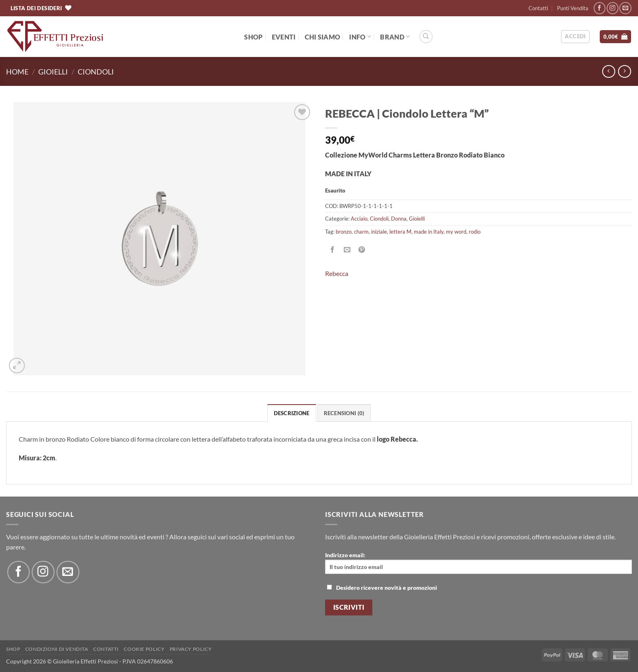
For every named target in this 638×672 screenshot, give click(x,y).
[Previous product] (624, 71)
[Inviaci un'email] (625, 8)
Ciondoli (96, 72)
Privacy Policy (191, 649)
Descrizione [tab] (292, 413)
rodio (475, 232)
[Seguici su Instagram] (613, 8)
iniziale (379, 232)
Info (360, 36)
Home (17, 72)
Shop (253, 37)
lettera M (400, 232)
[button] (575, 37)
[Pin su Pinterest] (362, 250)
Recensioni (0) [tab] (344, 413)
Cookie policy (144, 649)
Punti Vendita (573, 8)
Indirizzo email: (478, 563)
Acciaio (359, 219)
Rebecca (337, 273)
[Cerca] (426, 37)
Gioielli (53, 72)
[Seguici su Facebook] (600, 8)
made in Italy (429, 232)
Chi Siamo (323, 37)
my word (456, 232)
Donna (399, 219)
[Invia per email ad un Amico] (347, 250)
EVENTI (284, 37)
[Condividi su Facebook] (333, 250)
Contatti (538, 8)
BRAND (395, 36)
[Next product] (609, 71)
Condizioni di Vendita (57, 649)
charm (361, 232)
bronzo (344, 232)
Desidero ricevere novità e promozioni (382, 588)
